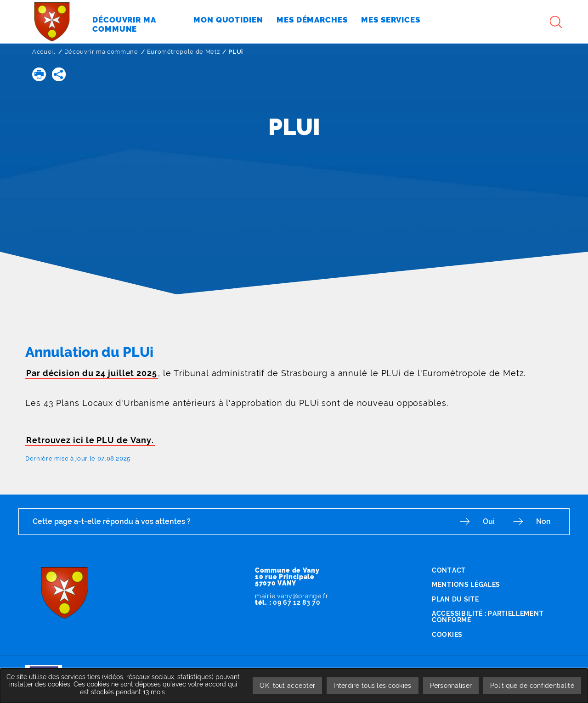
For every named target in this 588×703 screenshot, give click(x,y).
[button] (39, 74)
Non (543, 521)
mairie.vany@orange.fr (292, 596)
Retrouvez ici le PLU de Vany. (90, 440)
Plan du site (455, 599)
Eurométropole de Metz (184, 52)
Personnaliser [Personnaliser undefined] (451, 686)
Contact (449, 570)
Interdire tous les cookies (372, 686)
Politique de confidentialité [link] (532, 686)
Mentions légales (466, 585)
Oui (489, 521)
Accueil (44, 52)
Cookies (447, 635)
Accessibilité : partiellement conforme (488, 617)
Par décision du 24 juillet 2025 (92, 373)
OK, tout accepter (287, 686)
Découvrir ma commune (101, 52)
